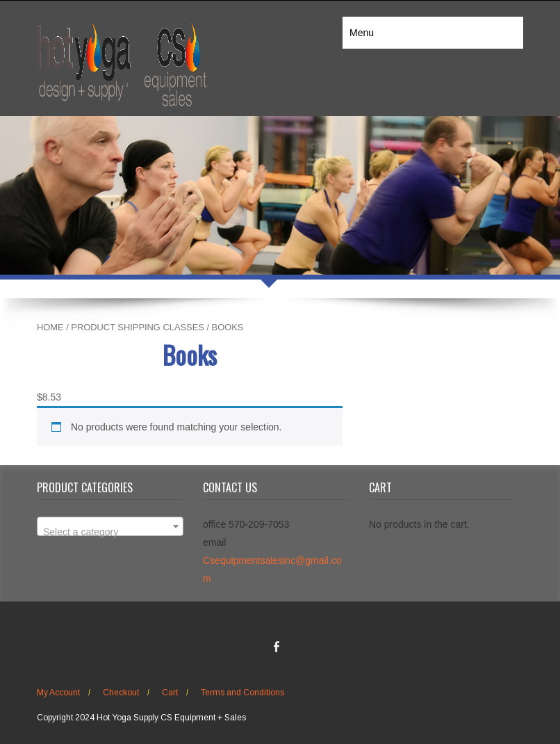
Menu (362, 33)
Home (50, 327)
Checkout (121, 693)
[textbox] (110, 532)
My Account (58, 693)
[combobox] (110, 526)
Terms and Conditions (242, 693)
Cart (170, 693)
